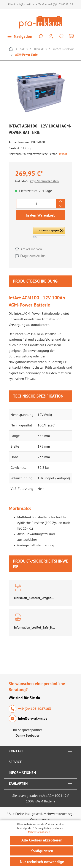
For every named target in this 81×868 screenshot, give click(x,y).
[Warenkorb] (71, 36)
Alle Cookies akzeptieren (42, 840)
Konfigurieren (42, 851)
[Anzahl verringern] (61, 206)
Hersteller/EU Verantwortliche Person (33, 154)
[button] (49, 232)
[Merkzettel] (61, 36)
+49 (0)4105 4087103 (60, 4)
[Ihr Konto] (51, 36)
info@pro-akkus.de (27, 4)
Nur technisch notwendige (42, 862)
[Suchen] (40, 36)
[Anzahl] (36, 204)
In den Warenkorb (41, 215)
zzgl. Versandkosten (44, 181)
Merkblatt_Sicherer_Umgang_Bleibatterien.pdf (35, 598)
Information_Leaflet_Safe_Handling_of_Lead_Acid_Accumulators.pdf (35, 627)
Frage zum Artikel (33, 256)
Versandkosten (41, 819)
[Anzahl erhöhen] (61, 201)
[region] (40, 94)
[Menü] (20, 36)
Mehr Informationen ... (41, 832)
